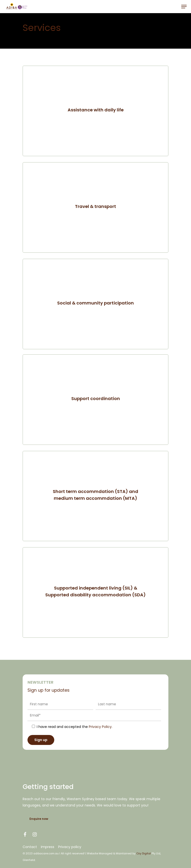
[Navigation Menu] (184, 7)
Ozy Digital (144, 853)
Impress (48, 847)
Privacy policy (70, 847)
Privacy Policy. (101, 727)
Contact (30, 847)
